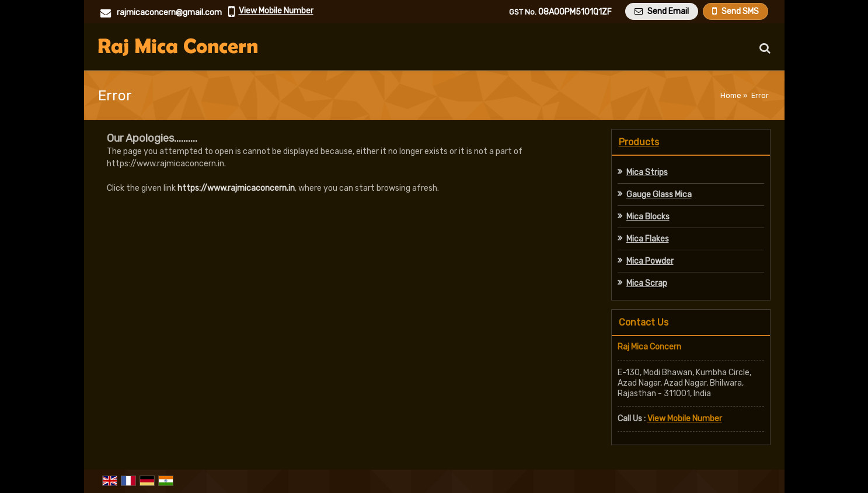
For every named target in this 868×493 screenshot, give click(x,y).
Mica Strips (647, 172)
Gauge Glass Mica (659, 195)
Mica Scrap (647, 283)
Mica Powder (650, 261)
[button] (276, 11)
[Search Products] (763, 48)
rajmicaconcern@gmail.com (169, 13)
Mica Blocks (648, 217)
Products (639, 142)
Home (731, 95)
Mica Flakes (648, 239)
